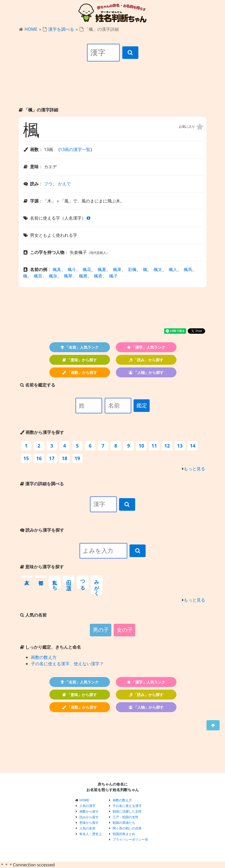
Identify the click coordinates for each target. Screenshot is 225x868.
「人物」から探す (146, 372)
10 (141, 446)
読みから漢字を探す (42, 530)
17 (52, 458)
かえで (64, 184)
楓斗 (72, 269)
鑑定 (142, 405)
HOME (31, 29)
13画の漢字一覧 (75, 149)
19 (77, 458)
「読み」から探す (146, 360)
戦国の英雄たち (124, 823)
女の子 (125, 630)
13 (180, 446)
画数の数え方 (44, 657)
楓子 (113, 276)
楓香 (98, 276)
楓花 (87, 269)
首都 (41, 577)
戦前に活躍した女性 (127, 811)
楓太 (158, 269)
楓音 (38, 276)
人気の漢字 (87, 806)
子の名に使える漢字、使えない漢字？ (67, 664)
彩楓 (132, 269)
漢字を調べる (61, 29)
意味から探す (89, 823)
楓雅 (83, 276)
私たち (55, 582)
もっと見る (194, 469)
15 (26, 458)
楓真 (57, 269)
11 (154, 446)
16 (39, 458)
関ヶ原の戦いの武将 (127, 828)
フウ (48, 184)
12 (167, 446)
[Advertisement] (113, 89)
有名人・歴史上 (91, 834)
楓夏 (102, 269)
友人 (27, 577)
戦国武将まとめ (124, 834)
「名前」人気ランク (80, 347)
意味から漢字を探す (42, 567)
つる (83, 582)
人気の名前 (87, 828)
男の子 (101, 630)
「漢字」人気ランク (146, 347)
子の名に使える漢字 (127, 806)
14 (193, 446)
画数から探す (89, 811)
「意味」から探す (80, 360)
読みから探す (89, 817)
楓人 (173, 269)
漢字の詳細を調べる (42, 484)
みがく (97, 585)
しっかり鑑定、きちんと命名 (51, 647)
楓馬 (188, 269)
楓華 (68, 276)
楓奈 (53, 276)
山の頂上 (69, 579)
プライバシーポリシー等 (130, 839)
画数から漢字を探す (42, 432)
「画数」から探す (80, 372)
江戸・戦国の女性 (126, 817)
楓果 (117, 269)
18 (64, 458)
